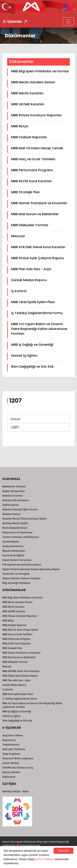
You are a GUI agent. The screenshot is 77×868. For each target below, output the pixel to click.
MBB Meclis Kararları (27, 93)
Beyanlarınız (9, 740)
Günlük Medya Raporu (29, 280)
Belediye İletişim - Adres (16, 791)
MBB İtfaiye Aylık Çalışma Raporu (38, 258)
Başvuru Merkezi (11, 772)
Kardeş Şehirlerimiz (13, 546)
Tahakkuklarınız (11, 745)
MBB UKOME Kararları (28, 104)
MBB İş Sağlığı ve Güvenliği (32, 345)
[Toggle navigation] (68, 21)
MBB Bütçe (20, 126)
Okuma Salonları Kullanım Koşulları (21, 578)
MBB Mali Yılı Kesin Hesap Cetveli (37, 148)
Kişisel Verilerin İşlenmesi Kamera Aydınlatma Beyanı (31, 569)
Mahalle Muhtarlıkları (14, 551)
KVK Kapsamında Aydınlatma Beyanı (22, 565)
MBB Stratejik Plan (25, 192)
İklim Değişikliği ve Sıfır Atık (32, 367)
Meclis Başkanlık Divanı (15, 528)
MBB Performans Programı (32, 170)
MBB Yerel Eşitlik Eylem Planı (33, 302)
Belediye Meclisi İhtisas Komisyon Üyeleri (25, 519)
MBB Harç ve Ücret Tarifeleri (33, 159)
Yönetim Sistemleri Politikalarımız (21, 537)
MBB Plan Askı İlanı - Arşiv (31, 269)
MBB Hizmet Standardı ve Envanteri (39, 203)
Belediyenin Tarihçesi (14, 487)
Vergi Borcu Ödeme (13, 736)
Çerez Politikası (45, 859)
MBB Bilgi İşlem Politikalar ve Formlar (40, 71)
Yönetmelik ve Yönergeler (16, 574)
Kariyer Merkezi (11, 763)
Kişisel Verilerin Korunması (17, 560)
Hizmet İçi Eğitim (24, 356)
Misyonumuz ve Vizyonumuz (17, 533)
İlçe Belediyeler (11, 542)
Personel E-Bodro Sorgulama (18, 759)
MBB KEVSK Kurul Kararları (31, 181)
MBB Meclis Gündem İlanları (33, 82)
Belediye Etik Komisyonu (16, 500)
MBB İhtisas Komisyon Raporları (36, 115)
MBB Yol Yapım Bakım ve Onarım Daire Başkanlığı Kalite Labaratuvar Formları (39, 329)
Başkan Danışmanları (14, 491)
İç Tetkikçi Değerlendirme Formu (37, 313)
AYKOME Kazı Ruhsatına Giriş (18, 768)
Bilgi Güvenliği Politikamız (16, 583)
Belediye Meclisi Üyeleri (15, 523)
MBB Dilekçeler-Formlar (30, 225)
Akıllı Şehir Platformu (14, 749)
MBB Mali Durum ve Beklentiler (35, 214)
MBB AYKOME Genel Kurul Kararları (38, 247)
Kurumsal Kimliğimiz (13, 555)
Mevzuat (18, 236)
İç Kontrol (19, 291)
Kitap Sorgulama (11, 754)
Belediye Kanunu (12, 514)
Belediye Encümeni (13, 496)
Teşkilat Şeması (11, 505)
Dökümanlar (9, 777)
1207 (16, 427)
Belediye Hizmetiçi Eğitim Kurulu (20, 510)
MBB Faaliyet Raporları (29, 137)
